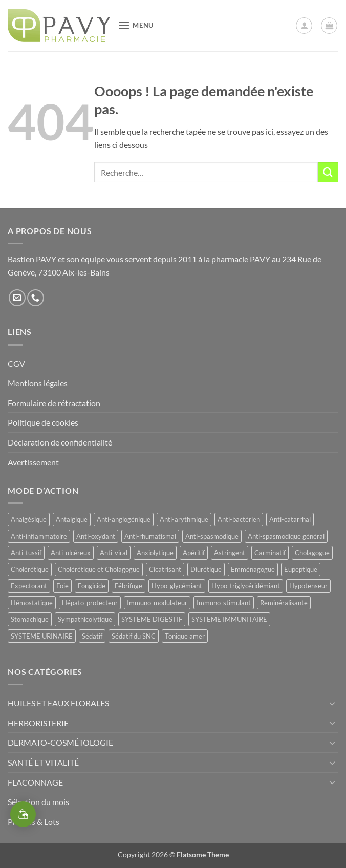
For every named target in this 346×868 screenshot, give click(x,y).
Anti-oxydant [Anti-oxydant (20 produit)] (96, 536)
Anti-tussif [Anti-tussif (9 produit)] (26, 553)
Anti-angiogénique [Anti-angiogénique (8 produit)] (124, 519)
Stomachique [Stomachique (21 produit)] (30, 619)
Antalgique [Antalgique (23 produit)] (72, 519)
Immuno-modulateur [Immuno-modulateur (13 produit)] (157, 603)
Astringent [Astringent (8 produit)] (230, 553)
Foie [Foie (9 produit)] (62, 586)
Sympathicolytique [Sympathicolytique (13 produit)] (85, 619)
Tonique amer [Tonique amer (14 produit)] (185, 636)
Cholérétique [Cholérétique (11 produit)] (30, 569)
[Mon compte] (304, 26)
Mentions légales (38, 383)
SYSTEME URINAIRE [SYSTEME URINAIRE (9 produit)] (42, 636)
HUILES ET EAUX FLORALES (58, 703)
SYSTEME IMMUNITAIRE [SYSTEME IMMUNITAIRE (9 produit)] (229, 619)
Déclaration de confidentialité (60, 442)
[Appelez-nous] (36, 298)
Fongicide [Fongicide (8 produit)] (92, 586)
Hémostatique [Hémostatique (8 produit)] (32, 603)
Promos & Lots (34, 822)
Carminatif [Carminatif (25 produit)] (270, 553)
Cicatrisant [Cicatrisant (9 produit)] (165, 569)
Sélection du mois (38, 802)
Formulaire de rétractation (54, 403)
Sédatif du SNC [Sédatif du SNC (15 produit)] (134, 636)
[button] (136, 25)
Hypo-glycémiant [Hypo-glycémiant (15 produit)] (177, 586)
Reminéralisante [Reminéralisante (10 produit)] (284, 603)
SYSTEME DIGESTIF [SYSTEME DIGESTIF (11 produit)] (152, 619)
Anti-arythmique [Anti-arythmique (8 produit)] (184, 519)
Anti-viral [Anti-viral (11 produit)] (114, 553)
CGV (16, 363)
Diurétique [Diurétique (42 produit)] (206, 569)
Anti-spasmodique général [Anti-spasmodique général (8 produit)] (286, 536)
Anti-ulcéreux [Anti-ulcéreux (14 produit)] (71, 553)
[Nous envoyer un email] (17, 298)
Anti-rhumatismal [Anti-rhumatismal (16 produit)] (150, 536)
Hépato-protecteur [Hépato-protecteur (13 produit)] (90, 603)
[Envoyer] (328, 172)
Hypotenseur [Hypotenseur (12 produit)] (308, 586)
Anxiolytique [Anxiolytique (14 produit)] (155, 553)
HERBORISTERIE (38, 723)
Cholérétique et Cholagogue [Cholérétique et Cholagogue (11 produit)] (99, 569)
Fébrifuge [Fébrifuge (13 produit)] (128, 586)
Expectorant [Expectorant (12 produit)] (29, 586)
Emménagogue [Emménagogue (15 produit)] (253, 569)
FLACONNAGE (35, 782)
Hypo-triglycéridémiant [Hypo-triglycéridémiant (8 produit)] (246, 586)
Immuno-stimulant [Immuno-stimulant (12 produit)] (224, 603)
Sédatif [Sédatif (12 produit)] (92, 636)
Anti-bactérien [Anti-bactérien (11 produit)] (239, 519)
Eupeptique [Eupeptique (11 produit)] (301, 569)
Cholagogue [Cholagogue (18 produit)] (312, 553)
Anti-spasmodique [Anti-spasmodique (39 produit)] (212, 536)
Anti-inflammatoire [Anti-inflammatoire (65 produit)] (39, 536)
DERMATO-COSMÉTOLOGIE (60, 742)
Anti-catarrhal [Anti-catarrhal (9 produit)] (290, 519)
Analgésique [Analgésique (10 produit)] (29, 519)
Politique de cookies (43, 422)
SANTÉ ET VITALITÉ (43, 762)
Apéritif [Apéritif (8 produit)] (194, 553)
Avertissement (33, 462)
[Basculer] (332, 703)
